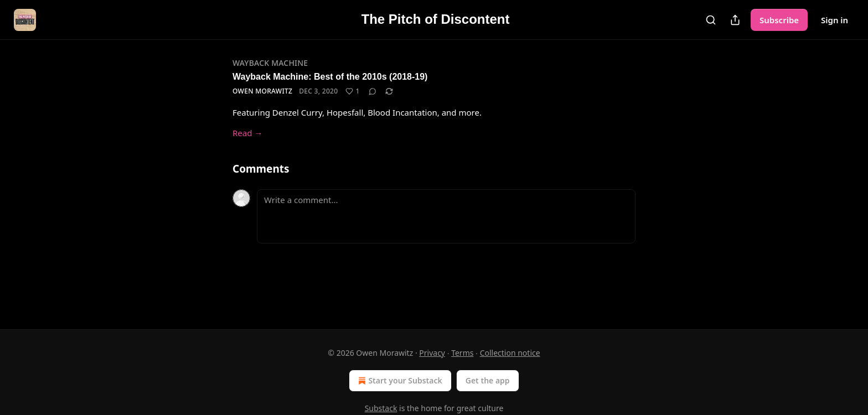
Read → (247, 133)
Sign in (835, 20)
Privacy (432, 353)
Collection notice (510, 353)
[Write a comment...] (446, 216)
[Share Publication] (735, 20)
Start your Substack (399, 381)
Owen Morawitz (262, 91)
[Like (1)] (352, 91)
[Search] (711, 20)
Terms (462, 353)
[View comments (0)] (373, 91)
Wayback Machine (270, 63)
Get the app (488, 380)
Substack (381, 408)
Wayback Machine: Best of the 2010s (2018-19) (330, 77)
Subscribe (779, 20)
